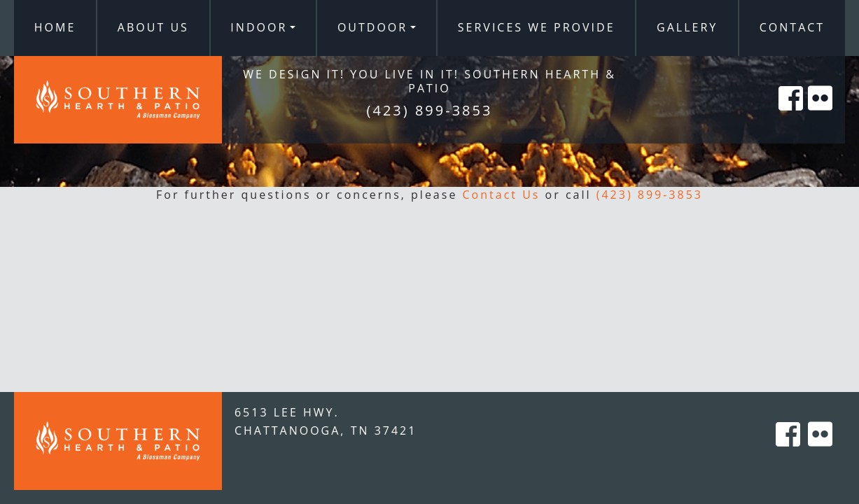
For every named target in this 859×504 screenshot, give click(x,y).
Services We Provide (537, 27)
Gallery (687, 27)
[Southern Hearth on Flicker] (821, 114)
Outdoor (372, 27)
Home (55, 27)
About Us (153, 27)
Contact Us (502, 195)
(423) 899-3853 (650, 195)
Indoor (259, 27)
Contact (792, 27)
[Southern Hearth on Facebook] (792, 114)
